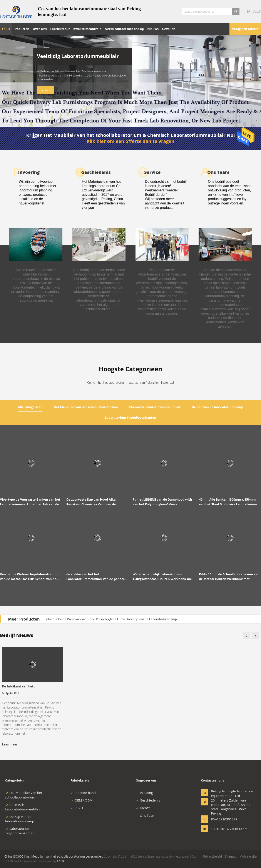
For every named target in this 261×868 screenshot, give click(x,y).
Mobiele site (248, 856)
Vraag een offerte (245, 29)
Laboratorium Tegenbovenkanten (20, 831)
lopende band (83, 793)
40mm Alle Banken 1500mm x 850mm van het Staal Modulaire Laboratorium (228, 502)
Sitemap (231, 856)
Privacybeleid (212, 856)
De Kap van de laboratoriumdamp (20, 819)
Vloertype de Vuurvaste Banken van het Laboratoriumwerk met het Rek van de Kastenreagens (30, 502)
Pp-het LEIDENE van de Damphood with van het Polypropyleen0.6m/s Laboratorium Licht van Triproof (162, 502)
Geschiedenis (148, 800)
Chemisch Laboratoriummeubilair (23, 807)
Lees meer (10, 744)
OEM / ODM (82, 800)
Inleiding (144, 793)
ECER (61, 861)
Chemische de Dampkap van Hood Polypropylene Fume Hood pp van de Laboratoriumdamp (112, 619)
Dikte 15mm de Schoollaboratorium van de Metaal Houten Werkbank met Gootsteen (229, 577)
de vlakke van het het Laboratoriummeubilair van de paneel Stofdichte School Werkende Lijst (95, 577)
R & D (77, 808)
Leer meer (45, 90)
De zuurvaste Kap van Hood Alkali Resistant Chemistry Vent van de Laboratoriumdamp (92, 502)
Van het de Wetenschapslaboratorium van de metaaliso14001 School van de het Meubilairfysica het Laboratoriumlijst (29, 577)
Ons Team (146, 815)
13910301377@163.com (225, 829)
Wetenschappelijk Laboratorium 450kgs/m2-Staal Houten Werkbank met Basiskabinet (163, 577)
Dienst (143, 808)
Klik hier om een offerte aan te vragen (130, 141)
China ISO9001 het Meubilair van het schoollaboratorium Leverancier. (54, 856)
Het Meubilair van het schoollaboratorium (24, 795)
